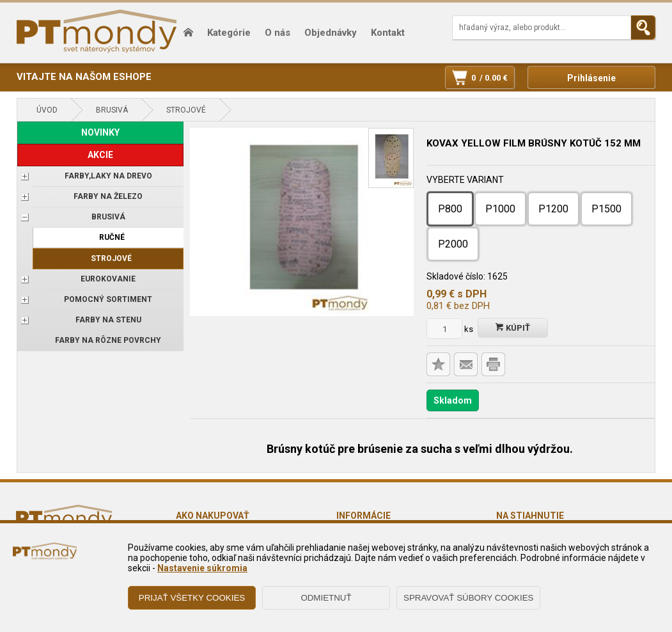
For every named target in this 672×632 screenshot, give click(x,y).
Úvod (47, 110)
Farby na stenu (108, 320)
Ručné (112, 237)
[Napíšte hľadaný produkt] (542, 28)
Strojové (186, 110)
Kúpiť (513, 328)
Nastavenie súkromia (202, 568)
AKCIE (100, 155)
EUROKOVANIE (108, 279)
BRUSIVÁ (112, 110)
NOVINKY (100, 132)
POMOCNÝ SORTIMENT (108, 299)
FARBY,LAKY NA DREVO (108, 176)
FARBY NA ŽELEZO (108, 196)
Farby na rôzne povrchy (108, 340)
